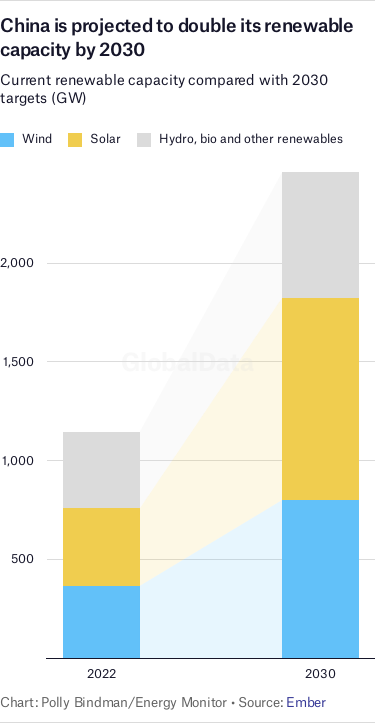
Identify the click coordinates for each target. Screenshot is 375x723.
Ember (306, 702)
